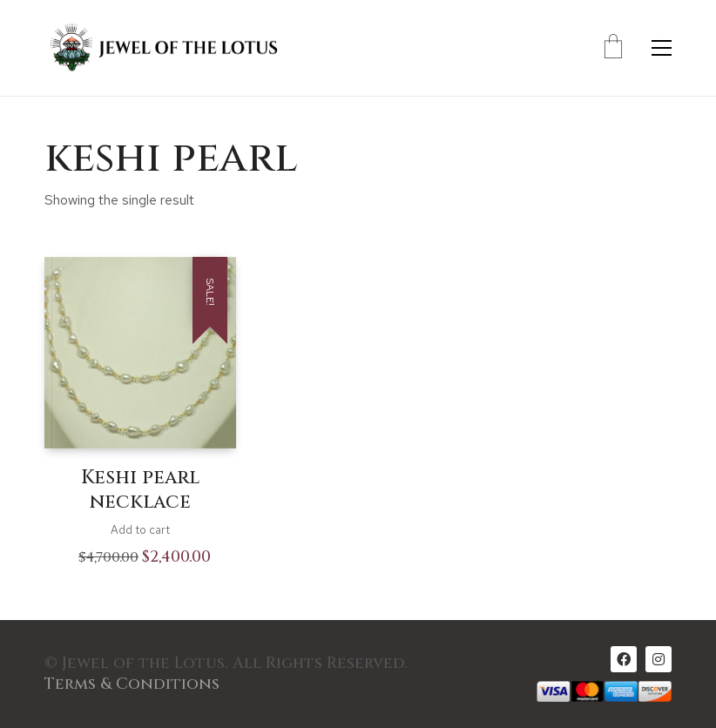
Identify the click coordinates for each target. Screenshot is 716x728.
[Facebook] (624, 659)
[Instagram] (659, 659)
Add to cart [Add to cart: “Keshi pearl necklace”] (140, 530)
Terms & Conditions (132, 684)
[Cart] (613, 48)
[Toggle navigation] (662, 48)
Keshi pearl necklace (140, 491)
